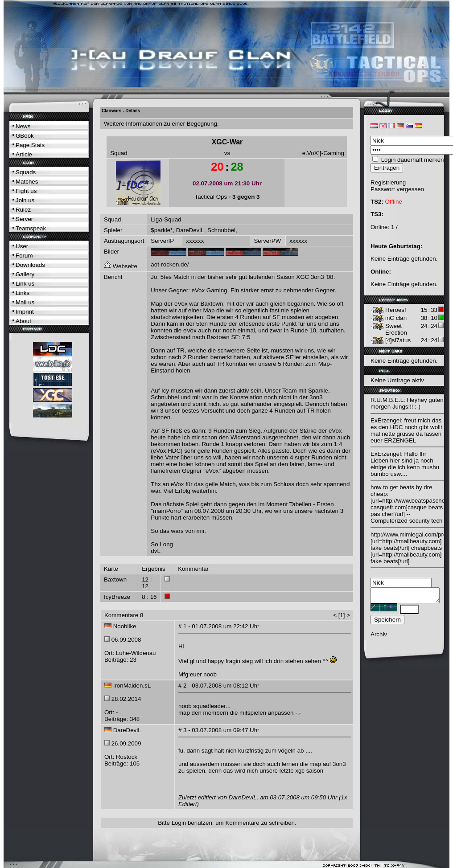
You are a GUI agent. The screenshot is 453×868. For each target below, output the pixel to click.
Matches (27, 182)
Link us (25, 284)
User (22, 246)
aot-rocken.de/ (170, 264)
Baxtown (115, 579)
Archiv (379, 637)
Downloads (30, 265)
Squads (26, 172)
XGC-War (227, 142)
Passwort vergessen (397, 189)
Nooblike (125, 626)
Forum (24, 256)
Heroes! (396, 310)
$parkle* (162, 230)
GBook (25, 136)
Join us (25, 200)
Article (24, 154)
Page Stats (30, 145)
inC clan (396, 318)
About (23, 321)
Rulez (23, 210)
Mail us (25, 302)
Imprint (25, 312)
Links (23, 293)
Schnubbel (221, 230)
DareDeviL (190, 230)
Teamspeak (31, 228)
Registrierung (388, 182)
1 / (394, 227)
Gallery (25, 274)
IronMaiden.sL (132, 686)
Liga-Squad (166, 219)
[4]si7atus (398, 340)
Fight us (26, 191)
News (23, 126)
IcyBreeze (117, 597)
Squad (119, 153)
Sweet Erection (396, 329)
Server (24, 219)
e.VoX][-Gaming (323, 153)
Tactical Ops (211, 197)
